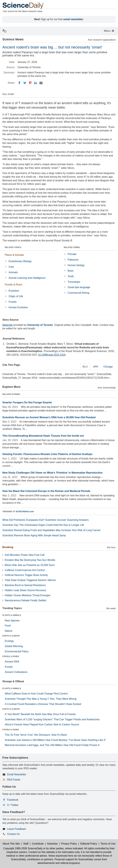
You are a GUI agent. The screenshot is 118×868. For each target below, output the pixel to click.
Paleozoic (73, 260)
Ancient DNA (12, 662)
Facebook (13, 800)
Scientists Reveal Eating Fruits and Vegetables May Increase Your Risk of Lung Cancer (51, 530)
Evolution (14, 291)
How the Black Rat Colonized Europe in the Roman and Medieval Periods (46, 491)
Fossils (13, 302)
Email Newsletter (17, 774)
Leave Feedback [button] (17, 829)
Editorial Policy (89, 844)
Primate (72, 254)
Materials (8, 325)
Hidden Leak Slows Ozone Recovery (25, 590)
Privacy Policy (69, 844)
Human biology (76, 265)
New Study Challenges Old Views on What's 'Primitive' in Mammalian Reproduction (52, 473)
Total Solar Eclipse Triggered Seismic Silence (30, 580)
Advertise (52, 844)
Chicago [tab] (108, 367)
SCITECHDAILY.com (25, 512)
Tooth (71, 276)
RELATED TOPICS (13, 247)
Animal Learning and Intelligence (27, 278)
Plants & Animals (14, 255)
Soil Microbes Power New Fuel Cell (25, 555)
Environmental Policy (17, 651)
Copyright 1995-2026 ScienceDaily (23, 848)
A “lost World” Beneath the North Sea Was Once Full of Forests (40, 714)
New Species (12, 621)
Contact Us (13, 834)
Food (8, 626)
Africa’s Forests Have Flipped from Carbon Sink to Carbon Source (42, 724)
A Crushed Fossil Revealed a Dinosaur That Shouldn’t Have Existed (43, 704)
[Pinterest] (30, 83)
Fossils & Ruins (13, 285)
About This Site (11, 844)
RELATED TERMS (72, 247)
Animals (13, 272)
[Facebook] (19, 83)
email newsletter (73, 19)
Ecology (9, 641)
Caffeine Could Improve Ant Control (25, 570)
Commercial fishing (78, 293)
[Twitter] (25, 83)
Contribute (38, 844)
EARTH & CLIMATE (11, 636)
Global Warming (14, 646)
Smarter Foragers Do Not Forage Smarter (27, 402)
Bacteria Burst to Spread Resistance (25, 585)
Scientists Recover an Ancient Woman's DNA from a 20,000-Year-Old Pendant (49, 417)
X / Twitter (13, 805)
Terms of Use (108, 844)
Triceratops (74, 282)
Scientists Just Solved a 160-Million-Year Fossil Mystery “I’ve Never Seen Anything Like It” (55, 740)
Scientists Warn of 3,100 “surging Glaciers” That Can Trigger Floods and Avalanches (52, 719)
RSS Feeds (14, 780)
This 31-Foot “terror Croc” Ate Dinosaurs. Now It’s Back (36, 735)
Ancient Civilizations (16, 672)
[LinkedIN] (36, 83)
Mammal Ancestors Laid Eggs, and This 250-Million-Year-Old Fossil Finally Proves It (52, 745)
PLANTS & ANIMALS (12, 615)
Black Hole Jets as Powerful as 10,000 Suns (30, 565)
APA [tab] (96, 367)
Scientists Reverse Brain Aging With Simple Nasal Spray (34, 535)
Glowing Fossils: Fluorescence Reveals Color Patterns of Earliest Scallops (47, 454)
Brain (71, 271)
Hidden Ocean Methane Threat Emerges (28, 595)
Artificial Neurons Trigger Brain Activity (26, 575)
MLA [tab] (85, 367)
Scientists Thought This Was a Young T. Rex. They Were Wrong (41, 699)
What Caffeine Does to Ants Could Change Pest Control (36, 694)
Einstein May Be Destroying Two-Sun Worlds (30, 560)
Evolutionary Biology (20, 261)
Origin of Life (16, 296)
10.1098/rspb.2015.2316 (52, 355)
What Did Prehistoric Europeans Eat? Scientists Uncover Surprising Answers (46, 520)
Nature (9, 631)
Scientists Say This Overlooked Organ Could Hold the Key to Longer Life (43, 525)
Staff (26, 844)
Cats (11, 267)
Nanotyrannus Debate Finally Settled (25, 600)
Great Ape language (79, 287)
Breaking (8, 547)
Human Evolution (18, 307)
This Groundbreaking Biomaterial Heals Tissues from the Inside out (43, 436)
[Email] (41, 83)
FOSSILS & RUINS (11, 656)
